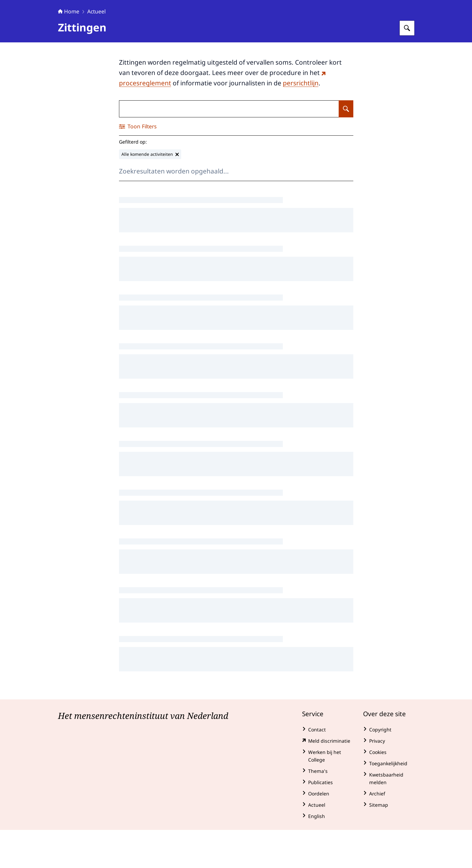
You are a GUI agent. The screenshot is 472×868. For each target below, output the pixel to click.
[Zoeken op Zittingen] (346, 147)
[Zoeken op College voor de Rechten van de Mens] (407, 66)
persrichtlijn (301, 121)
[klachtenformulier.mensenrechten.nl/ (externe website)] (328, 779)
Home (69, 49)
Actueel (96, 49)
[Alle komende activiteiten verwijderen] (150, 192)
